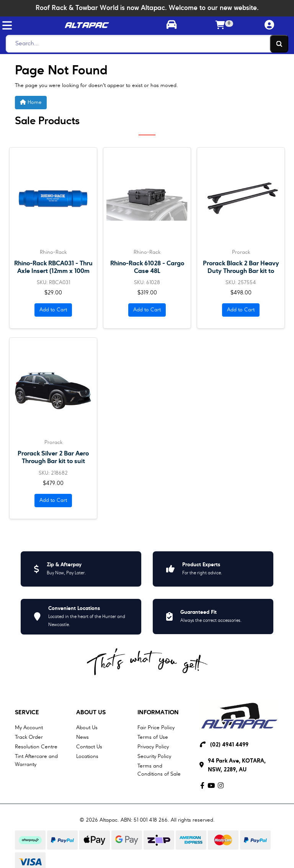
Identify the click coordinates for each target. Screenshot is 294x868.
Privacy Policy (153, 747)
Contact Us (89, 747)
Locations (87, 756)
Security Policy (154, 756)
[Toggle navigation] (7, 25)
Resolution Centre (36, 747)
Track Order (29, 737)
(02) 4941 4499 (229, 745)
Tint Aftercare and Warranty (36, 760)
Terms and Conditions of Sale (159, 770)
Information (158, 713)
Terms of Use (153, 737)
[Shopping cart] (220, 26)
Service (27, 713)
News (82, 737)
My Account (29, 728)
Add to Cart (53, 310)
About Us (91, 713)
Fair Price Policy (156, 728)
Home (31, 102)
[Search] (145, 44)
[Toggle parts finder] (171, 26)
